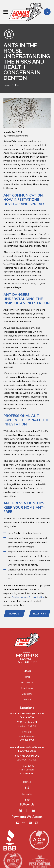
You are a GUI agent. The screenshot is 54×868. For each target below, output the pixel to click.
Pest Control (27, 682)
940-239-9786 (27, 655)
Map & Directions (27, 736)
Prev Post (14, 614)
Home (27, 677)
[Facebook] (27, 810)
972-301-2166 (27, 662)
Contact (27, 700)
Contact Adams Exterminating (28, 597)
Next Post (40, 614)
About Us (27, 694)
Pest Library (27, 688)
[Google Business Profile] (21, 810)
